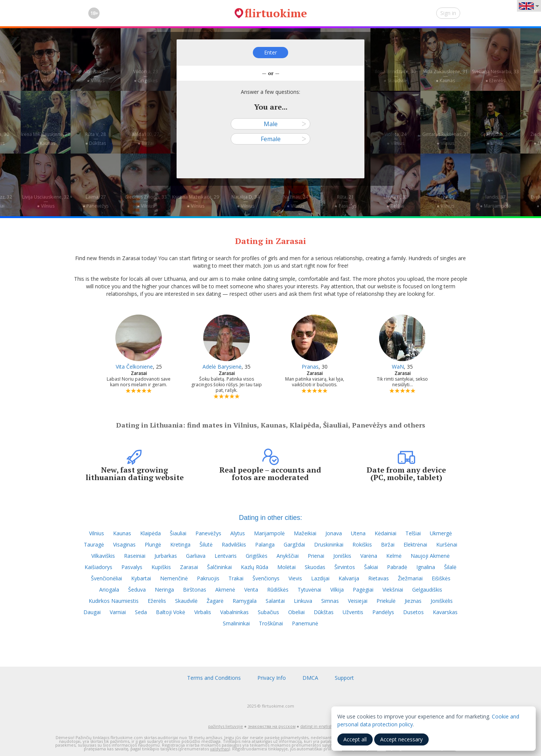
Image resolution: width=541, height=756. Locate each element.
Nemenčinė (174, 578)
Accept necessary (401, 739)
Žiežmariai (410, 578)
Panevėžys (208, 533)
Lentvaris (226, 556)
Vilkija (337, 590)
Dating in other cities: (270, 518)
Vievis (295, 578)
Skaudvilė (186, 601)
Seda (141, 612)
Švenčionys (266, 578)
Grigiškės (257, 556)
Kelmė (394, 556)
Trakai (236, 578)
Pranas (310, 367)
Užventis (353, 612)
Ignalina (426, 567)
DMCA (310, 678)
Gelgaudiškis (427, 590)
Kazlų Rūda (255, 567)
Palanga (265, 544)
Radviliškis (234, 544)
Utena (358, 533)
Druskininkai (329, 544)
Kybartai (141, 578)
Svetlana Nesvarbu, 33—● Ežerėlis (495, 76)
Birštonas (195, 590)
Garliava (196, 556)
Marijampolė (269, 533)
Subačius (268, 612)
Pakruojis (208, 578)
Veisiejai (358, 601)
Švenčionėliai (107, 578)
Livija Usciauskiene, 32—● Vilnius (46, 201)
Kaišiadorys (98, 567)
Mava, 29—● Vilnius (446, 201)
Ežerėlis (157, 601)
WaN (398, 367)
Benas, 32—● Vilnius (46, 76)
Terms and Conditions (214, 678)
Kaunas (122, 533)
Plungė (153, 544)
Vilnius (97, 533)
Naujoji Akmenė (430, 556)
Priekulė (386, 601)
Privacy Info (272, 678)
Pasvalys (132, 567)
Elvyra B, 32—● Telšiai (396, 201)
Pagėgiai (363, 590)
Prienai (316, 556)
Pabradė (397, 567)
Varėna (369, 556)
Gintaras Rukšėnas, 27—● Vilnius (446, 139)
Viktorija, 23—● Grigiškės (146, 76)
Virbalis (203, 612)
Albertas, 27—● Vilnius (96, 76)
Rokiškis (362, 544)
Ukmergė (441, 533)
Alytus (238, 533)
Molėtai (286, 567)
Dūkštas (324, 612)
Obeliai (296, 612)
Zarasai (189, 567)
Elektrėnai (415, 544)
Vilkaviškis (103, 556)
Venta (251, 590)
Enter (270, 52)
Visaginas (124, 544)
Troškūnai (271, 623)
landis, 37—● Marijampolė (495, 201)
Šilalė (450, 567)
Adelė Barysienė (222, 367)
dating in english (317, 726)
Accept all (355, 739)
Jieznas (413, 601)
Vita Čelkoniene (134, 367)
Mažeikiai (305, 533)
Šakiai (371, 567)
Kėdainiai (385, 533)
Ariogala (109, 590)
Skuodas (315, 567)
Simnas (330, 601)
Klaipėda (150, 533)
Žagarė (215, 601)
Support (344, 678)
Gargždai (294, 544)
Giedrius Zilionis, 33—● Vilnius (146, 201)
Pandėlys (383, 612)
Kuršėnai (447, 544)
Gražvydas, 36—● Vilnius (496, 139)
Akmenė (225, 590)
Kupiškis (161, 567)
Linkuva (303, 601)
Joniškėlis (442, 601)
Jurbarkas (166, 556)
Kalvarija (349, 578)
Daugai (92, 612)
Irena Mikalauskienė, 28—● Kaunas (46, 139)
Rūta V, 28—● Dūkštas (96, 139)
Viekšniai (393, 590)
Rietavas (379, 578)
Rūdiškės (278, 590)
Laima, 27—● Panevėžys (96, 201)
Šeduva (137, 590)
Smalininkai (236, 623)
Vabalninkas (234, 612)
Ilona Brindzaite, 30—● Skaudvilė (395, 76)
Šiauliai (178, 533)
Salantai (275, 601)
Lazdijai (320, 578)
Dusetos (413, 612)
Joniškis (342, 556)
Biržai (388, 544)
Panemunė (305, 623)
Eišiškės (441, 578)
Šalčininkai (219, 567)
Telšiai (413, 533)
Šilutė (206, 544)
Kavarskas (445, 612)
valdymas (219, 749)
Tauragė (94, 544)
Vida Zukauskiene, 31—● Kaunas (445, 76)
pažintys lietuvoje (226, 726)
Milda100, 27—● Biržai (146, 139)
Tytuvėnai (309, 590)
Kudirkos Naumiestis (114, 601)
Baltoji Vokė (171, 612)
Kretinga (180, 544)
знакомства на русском (272, 726)
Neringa (164, 590)
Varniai (118, 612)
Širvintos (345, 567)
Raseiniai (135, 556)
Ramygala (245, 601)
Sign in (448, 13)
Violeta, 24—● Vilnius (395, 139)
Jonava (334, 533)
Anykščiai (288, 556)
